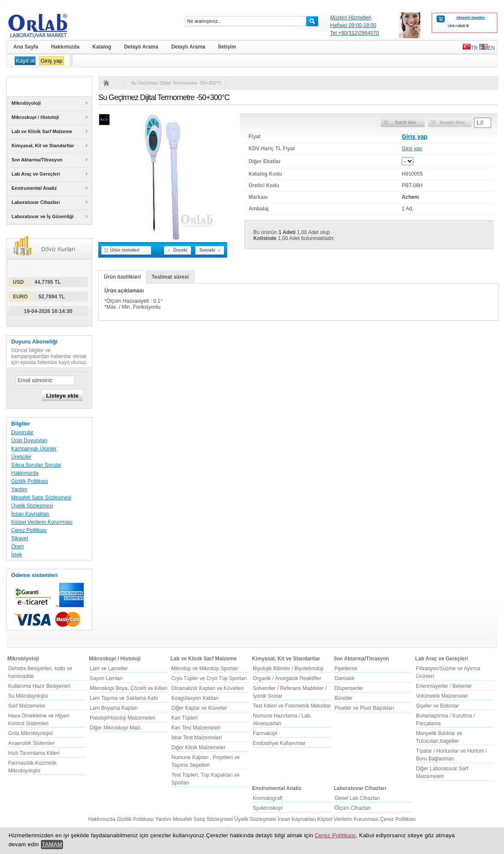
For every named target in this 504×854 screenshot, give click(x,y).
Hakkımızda (25, 473)
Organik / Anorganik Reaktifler (287, 678)
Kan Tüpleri (184, 718)
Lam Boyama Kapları (114, 708)
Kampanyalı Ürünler (34, 449)
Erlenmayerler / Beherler (444, 686)
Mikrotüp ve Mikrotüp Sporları (205, 669)
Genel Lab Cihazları (357, 798)
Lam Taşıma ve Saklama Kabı (124, 698)
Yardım (19, 489)
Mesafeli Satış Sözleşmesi (41, 498)
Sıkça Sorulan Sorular (36, 465)
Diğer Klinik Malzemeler (198, 748)
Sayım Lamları (106, 678)
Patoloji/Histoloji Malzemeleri (123, 718)
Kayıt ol (25, 61)
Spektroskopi (268, 808)
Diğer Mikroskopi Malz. (116, 728)
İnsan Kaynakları (30, 514)
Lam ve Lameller (109, 669)
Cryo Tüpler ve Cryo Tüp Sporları (209, 678)
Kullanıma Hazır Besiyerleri (39, 686)
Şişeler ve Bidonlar (437, 706)
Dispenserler (349, 688)
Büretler (343, 698)
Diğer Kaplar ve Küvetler (199, 708)
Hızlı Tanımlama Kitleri (34, 753)
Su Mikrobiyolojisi (28, 696)
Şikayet (20, 538)
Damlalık (345, 678)
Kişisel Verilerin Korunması (42, 522)
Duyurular (22, 432)
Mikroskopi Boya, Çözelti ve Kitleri (129, 688)
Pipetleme (346, 669)
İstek (17, 555)
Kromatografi (268, 798)
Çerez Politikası (29, 530)
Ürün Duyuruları (29, 441)
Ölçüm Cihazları (353, 808)
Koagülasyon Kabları (195, 698)
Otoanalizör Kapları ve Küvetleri (208, 688)
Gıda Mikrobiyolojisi (30, 733)
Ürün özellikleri (122, 277)
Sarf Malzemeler (27, 706)
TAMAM (52, 844)
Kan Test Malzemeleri (196, 728)
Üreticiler (21, 457)
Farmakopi (265, 733)
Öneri (17, 547)
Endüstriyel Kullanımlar (279, 743)
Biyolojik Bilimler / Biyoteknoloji (288, 669)
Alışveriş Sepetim (470, 18)
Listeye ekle (62, 396)
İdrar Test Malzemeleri (197, 738)
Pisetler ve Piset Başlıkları (364, 708)
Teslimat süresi (170, 277)
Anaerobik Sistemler (31, 743)
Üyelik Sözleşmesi (32, 506)
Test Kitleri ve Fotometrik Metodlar (292, 706)
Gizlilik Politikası (30, 481)
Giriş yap (51, 61)
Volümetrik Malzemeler (442, 696)
